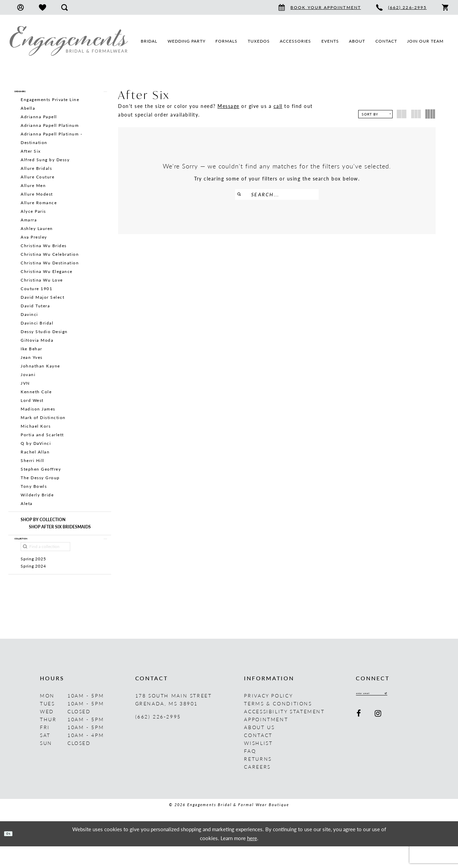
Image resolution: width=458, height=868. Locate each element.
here (252, 860)
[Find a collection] (45, 560)
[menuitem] (20, 7)
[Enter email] (387, 717)
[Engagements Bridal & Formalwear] (69, 41)
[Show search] (65, 7)
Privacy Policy (268, 717)
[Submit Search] (243, 194)
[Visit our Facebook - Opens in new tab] (359, 739)
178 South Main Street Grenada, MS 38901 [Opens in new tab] (174, 721)
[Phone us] (401, 7)
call (278, 106)
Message (228, 106)
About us (259, 749)
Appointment (266, 741)
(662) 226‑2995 (158, 738)
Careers (257, 788)
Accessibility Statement (284, 733)
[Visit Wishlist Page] (42, 7)
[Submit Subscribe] (413, 717)
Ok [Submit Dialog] (13, 855)
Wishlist (258, 765)
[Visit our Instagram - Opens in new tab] (378, 739)
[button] (20, 7)
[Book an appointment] (320, 7)
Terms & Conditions (278, 725)
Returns (258, 780)
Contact (258, 757)
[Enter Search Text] (277, 194)
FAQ (250, 772)
